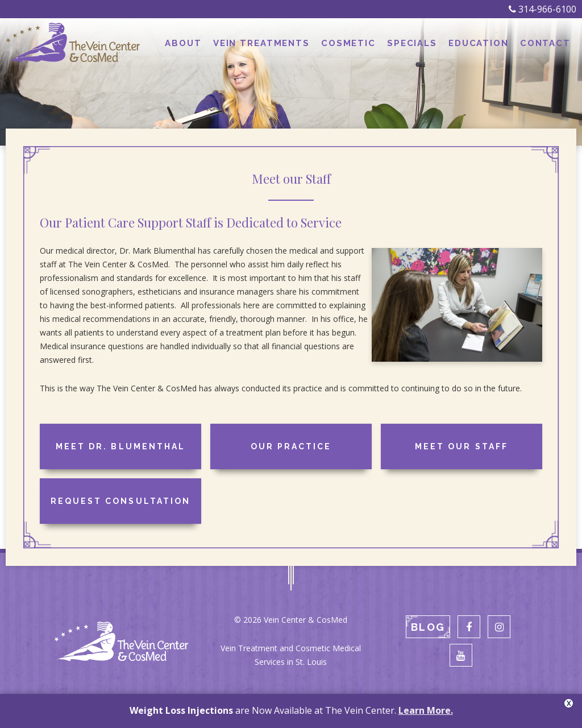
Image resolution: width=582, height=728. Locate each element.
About (183, 43)
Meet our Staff (461, 446)
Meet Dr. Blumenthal (120, 446)
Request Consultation (120, 501)
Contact (545, 43)
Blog (428, 627)
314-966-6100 (542, 9)
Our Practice (291, 446)
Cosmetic (348, 43)
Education (479, 43)
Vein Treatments (261, 43)
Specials (412, 43)
